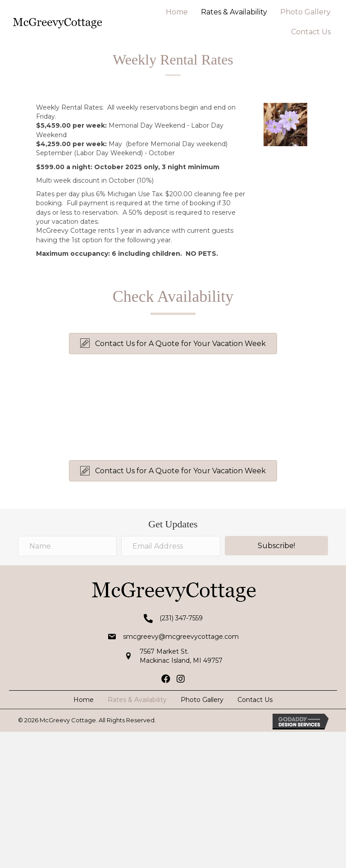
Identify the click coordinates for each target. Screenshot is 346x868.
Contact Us (311, 32)
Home (177, 12)
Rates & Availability (234, 12)
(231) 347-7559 (181, 618)
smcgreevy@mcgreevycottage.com (181, 637)
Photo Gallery (305, 12)
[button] (173, 344)
